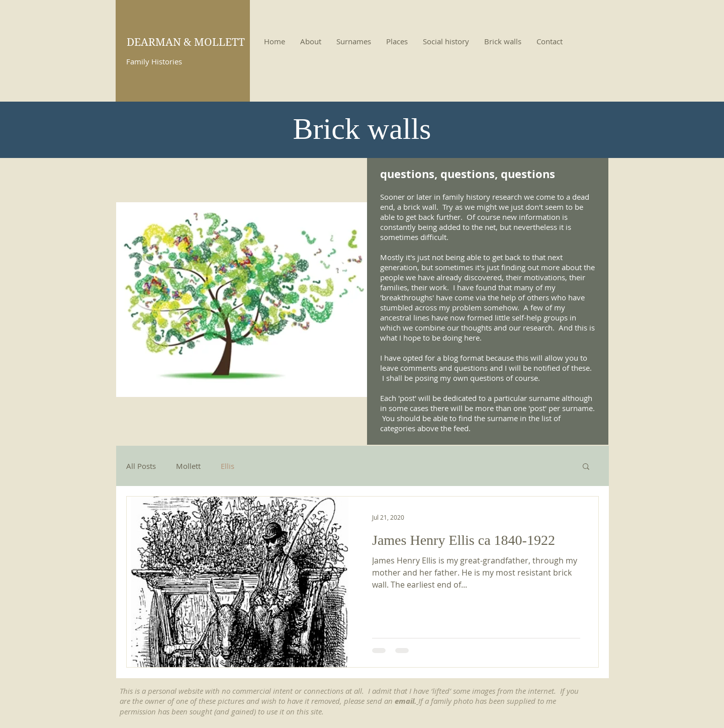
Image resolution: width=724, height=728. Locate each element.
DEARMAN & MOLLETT (186, 42)
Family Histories (154, 61)
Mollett (188, 466)
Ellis (228, 466)
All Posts (141, 466)
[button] (586, 467)
